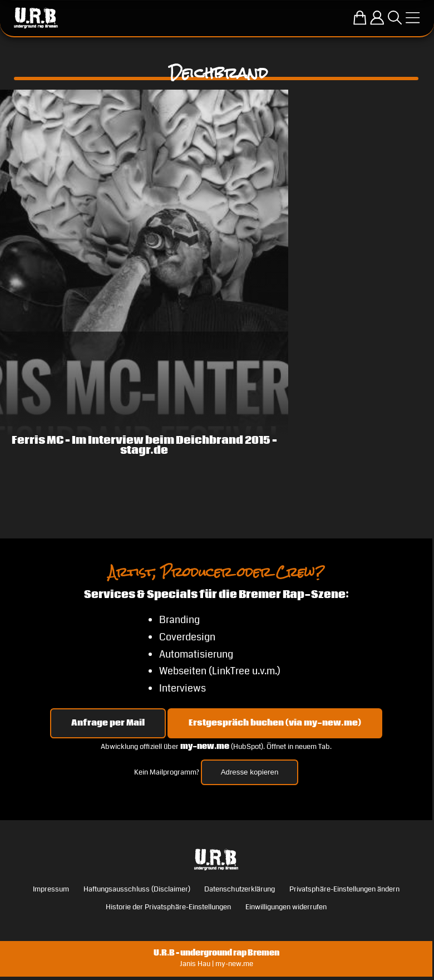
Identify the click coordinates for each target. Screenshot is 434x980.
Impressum (51, 889)
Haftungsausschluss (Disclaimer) (137, 889)
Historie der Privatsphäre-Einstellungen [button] (168, 907)
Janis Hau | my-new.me (216, 964)
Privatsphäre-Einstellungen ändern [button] (344, 889)
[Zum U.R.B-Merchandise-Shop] (360, 18)
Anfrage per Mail (108, 723)
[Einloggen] (377, 18)
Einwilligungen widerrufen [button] (286, 907)
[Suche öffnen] (395, 18)
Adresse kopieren (250, 772)
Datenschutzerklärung (240, 889)
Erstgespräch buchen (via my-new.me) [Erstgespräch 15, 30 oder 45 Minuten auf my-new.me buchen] (275, 723)
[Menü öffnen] (413, 18)
